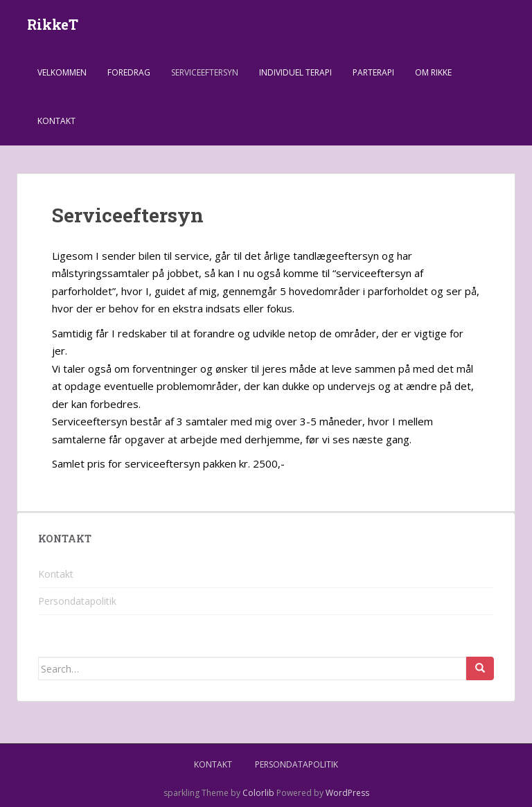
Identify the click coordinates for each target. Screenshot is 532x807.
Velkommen (62, 72)
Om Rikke (433, 72)
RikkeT (53, 24)
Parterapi (373, 72)
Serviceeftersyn (205, 72)
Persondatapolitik (77, 601)
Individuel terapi (295, 72)
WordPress (347, 793)
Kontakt (56, 121)
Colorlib (258, 793)
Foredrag (129, 72)
